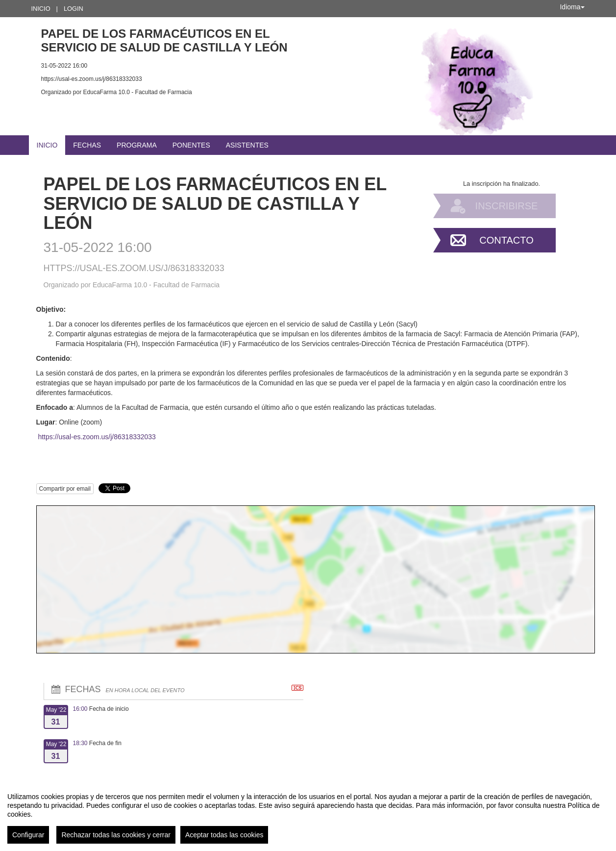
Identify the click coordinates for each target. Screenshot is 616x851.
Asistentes (247, 145)
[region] (308, 814)
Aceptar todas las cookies (224, 835)
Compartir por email (65, 489)
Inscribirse (507, 206)
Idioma (572, 7)
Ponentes (191, 145)
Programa (137, 145)
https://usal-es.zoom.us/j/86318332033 (97, 437)
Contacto (506, 240)
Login (74, 9)
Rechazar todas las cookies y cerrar (116, 835)
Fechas (87, 145)
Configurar (28, 835)
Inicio (41, 9)
